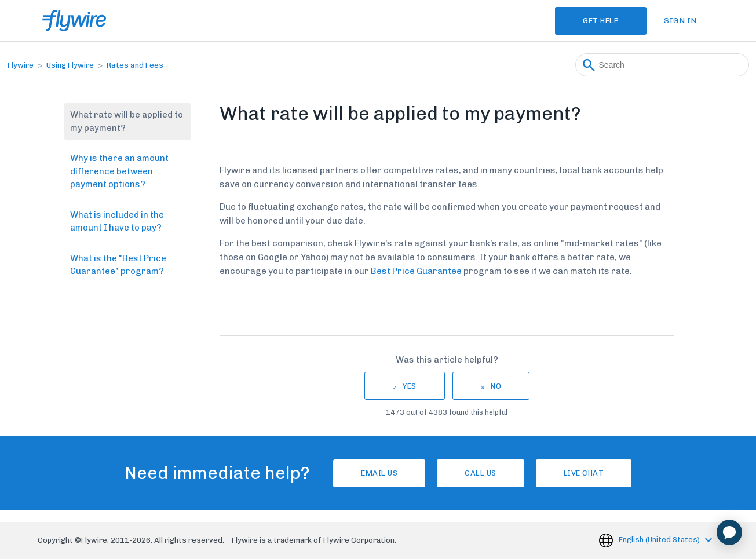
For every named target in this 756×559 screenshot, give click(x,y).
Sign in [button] (680, 21)
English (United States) (660, 540)
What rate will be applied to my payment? (127, 121)
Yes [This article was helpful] (410, 386)
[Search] (662, 65)
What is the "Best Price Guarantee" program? (118, 265)
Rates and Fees (135, 65)
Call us (481, 473)
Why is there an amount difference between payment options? (119, 171)
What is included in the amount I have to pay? (117, 222)
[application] (729, 532)
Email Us (379, 473)
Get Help (601, 21)
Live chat (584, 473)
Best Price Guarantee (416, 271)
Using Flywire (70, 65)
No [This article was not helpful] (496, 386)
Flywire (21, 65)
